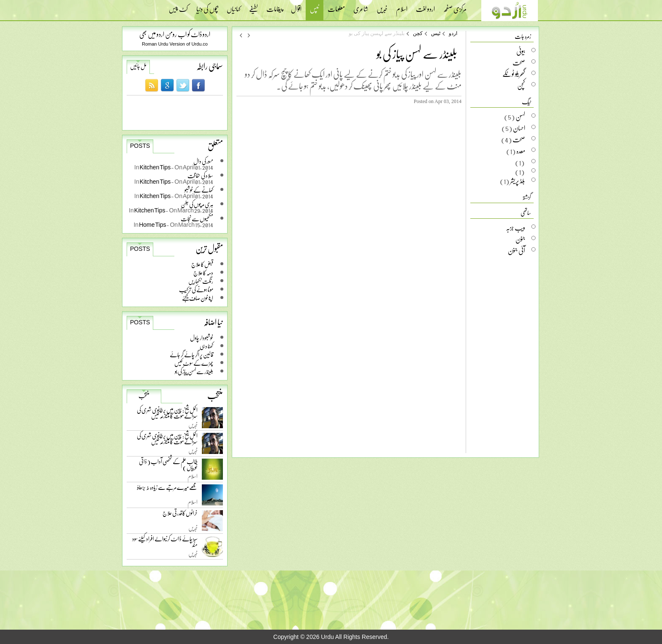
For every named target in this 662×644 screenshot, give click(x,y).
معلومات (336, 6)
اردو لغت (425, 6)
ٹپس (315, 10)
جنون (520, 239)
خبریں (382, 6)
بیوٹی (521, 51)
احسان (519, 128)
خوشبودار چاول (202, 338)
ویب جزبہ (515, 228)
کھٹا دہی (206, 346)
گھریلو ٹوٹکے (514, 74)
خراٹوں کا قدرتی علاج (180, 515)
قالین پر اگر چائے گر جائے (191, 355)
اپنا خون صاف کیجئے (198, 298)
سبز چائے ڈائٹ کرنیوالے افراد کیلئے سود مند (165, 543)
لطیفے (254, 6)
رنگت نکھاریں (201, 281)
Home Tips (153, 224)
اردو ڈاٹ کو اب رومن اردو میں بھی (175, 34)
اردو (453, 33)
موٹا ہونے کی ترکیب (196, 289)
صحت (519, 62)
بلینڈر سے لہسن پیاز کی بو (194, 371)
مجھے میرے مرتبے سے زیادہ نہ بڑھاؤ (167, 489)
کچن (418, 33)
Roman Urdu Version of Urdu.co (175, 44)
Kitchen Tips (156, 167)
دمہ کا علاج (203, 273)
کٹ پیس (178, 6)
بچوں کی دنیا (207, 6)
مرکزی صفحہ (455, 6)
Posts (140, 146)
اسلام (402, 6)
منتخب (144, 396)
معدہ (521, 151)
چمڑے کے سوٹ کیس (194, 363)
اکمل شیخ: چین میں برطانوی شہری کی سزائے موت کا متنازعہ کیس (167, 414)
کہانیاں (234, 6)
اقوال (296, 6)
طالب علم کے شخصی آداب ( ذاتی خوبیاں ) (168, 466)
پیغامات (274, 6)
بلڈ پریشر (518, 181)
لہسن (520, 117)
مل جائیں (138, 66)
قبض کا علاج (202, 264)
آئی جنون (517, 250)
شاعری (361, 6)
